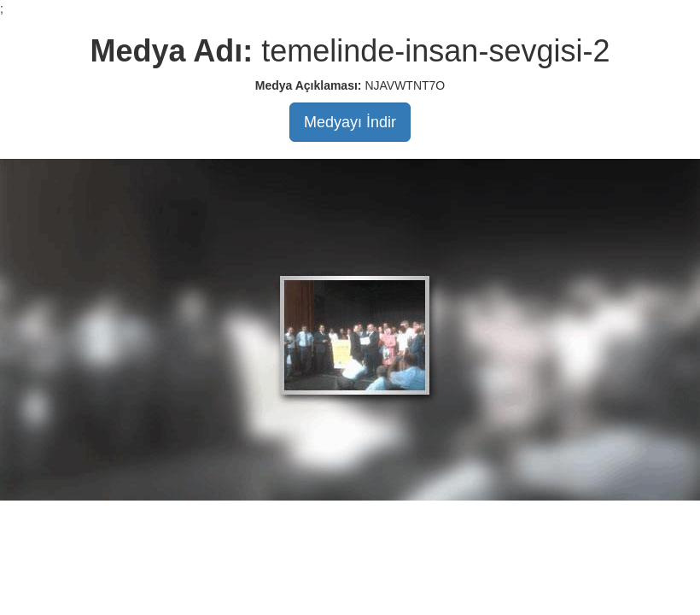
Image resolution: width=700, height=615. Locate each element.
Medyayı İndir (350, 122)
